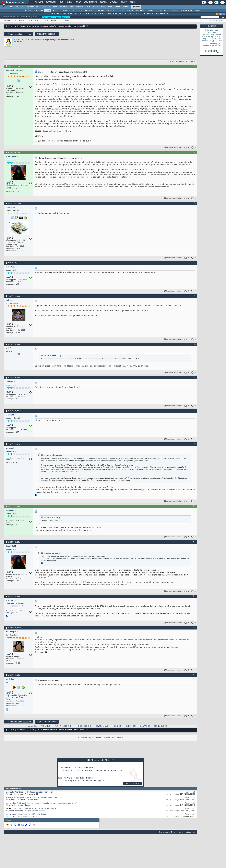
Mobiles (126, 7)
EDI (88, 7)
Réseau (101, 10)
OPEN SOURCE (162, 14)
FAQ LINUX (68, 14)
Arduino (56, 10)
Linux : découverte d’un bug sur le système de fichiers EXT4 (49, 40)
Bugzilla (46, 131)
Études (114, 2)
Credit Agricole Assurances (79, 770)
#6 (195, 344)
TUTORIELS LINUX (82, 14)
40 (23, 706)
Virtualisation (152, 10)
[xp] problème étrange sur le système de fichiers (26, 814)
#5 (195, 296)
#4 (195, 263)
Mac (81, 10)
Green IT (111, 10)
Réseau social (34, 20)
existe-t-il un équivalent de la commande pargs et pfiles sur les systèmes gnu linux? (41, 803)
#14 (194, 675)
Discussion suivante (112, 738)
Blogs (69, 2)
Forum (11, 26)
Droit (123, 2)
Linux (48, 10)
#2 (195, 152)
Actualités (33, 726)
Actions (21, 20)
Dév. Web (80, 7)
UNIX (132, 14)
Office (118, 7)
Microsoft (63, 7)
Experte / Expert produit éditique (76, 778)
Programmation (99, 7)
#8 (195, 411)
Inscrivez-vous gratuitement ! (56, 17)
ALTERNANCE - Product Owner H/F (77, 768)
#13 (194, 627)
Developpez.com (178, 832)
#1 (195, 66)
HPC (74, 10)
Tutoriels (51, 2)
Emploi (103, 2)
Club (132, 2)
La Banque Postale (74, 781)
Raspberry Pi (90, 10)
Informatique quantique (169, 10)
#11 (194, 542)
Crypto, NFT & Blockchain (191, 10)
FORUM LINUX (55, 14)
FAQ (61, 2)
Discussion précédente (90, 738)
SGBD (110, 7)
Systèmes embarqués (135, 10)
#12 (194, 596)
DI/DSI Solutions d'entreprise (26, 7)
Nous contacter (164, 832)
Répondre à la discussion (19, 34)
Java (72, 7)
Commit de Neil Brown (62, 131)
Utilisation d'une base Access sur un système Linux (34, 809)
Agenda (53, 20)
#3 (195, 203)
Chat (78, 2)
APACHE (150, 14)
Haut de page (190, 832)
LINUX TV (123, 14)
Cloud (43, 7)
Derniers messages (9, 20)
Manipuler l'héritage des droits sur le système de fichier (29, 792)
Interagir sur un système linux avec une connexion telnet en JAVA (34, 798)
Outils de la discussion (174, 61)
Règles (68, 20)
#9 (195, 444)
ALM (55, 7)
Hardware (66, 10)
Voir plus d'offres (132, 784)
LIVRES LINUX (111, 14)
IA (49, 7)
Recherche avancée (217, 20)
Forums (39, 2)
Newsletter (90, 2)
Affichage (190, 61)
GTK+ (138, 14)
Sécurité (120, 10)
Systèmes (136, 7)
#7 (195, 377)
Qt (144, 14)
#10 (194, 506)
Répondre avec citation (173, 147)
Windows (39, 10)
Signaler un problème (47, 34)
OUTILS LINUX (97, 14)
